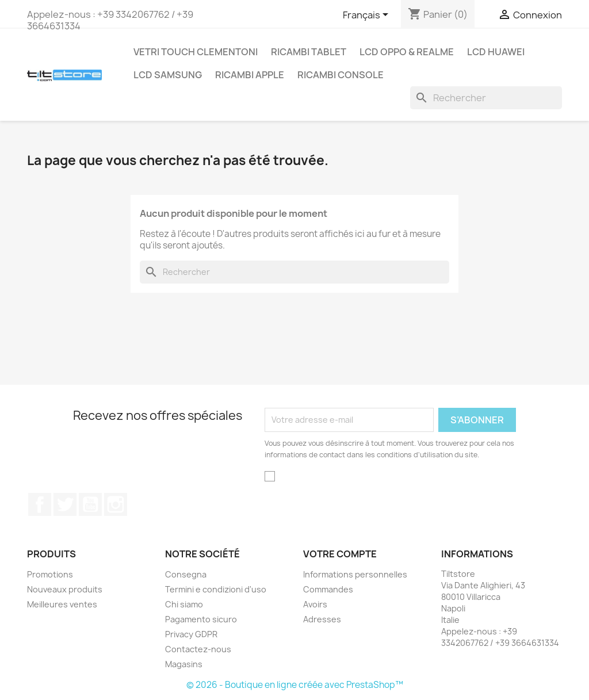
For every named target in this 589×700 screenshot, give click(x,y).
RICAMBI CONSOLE (341, 75)
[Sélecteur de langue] (368, 16)
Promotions (50, 574)
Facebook (40, 504)
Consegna (186, 574)
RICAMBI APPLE (250, 75)
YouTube (90, 504)
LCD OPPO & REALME (407, 52)
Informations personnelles (355, 574)
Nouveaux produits (65, 589)
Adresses (322, 619)
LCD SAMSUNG (168, 75)
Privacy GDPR (191, 634)
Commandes (328, 589)
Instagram (116, 504)
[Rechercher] (486, 98)
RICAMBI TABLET (309, 52)
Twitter (65, 504)
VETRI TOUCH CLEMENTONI (196, 52)
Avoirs (315, 604)
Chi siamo (184, 604)
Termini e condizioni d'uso (216, 589)
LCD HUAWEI (496, 52)
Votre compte (340, 554)
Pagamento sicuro (201, 619)
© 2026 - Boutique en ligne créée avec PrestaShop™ (295, 685)
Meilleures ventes (62, 604)
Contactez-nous (198, 649)
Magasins (184, 664)
